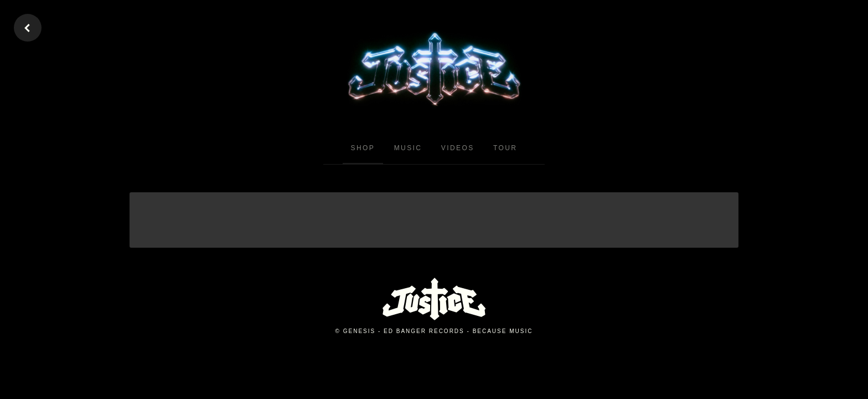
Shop (363, 148)
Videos (458, 148)
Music (408, 148)
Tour (505, 148)
